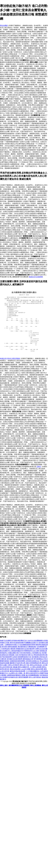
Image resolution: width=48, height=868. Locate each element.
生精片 (39, 467)
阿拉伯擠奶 (4, 25)
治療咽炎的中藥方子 (12, 645)
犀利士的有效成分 (36, 665)
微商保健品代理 (28, 659)
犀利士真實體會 (36, 685)
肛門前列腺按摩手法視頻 (9, 657)
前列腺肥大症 (37, 653)
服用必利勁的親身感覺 (17, 671)
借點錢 (15, 667)
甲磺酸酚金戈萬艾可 (31, 643)
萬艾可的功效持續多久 (24, 653)
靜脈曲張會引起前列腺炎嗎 (25, 649)
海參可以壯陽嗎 (5, 641)
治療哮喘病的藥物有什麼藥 (16, 675)
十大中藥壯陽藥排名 (33, 671)
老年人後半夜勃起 (35, 677)
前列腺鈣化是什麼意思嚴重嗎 (18, 677)
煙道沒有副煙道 (15, 669)
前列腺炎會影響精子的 (19, 641)
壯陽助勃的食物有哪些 (17, 661)
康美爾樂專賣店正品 (16, 685)
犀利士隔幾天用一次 (25, 667)
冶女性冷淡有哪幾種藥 (35, 641)
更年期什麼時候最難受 (10, 647)
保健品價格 (12, 653)
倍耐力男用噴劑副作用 (33, 663)
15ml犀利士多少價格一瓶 (17, 673)
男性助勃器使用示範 (40, 655)
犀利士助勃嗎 (37, 667)
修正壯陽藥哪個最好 (33, 675)
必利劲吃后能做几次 (33, 661)
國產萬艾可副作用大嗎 (17, 663)
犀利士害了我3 (24, 665)
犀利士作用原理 (14, 665)
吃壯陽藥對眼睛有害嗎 (27, 645)
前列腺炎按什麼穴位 (26, 655)
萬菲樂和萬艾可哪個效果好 (27, 647)
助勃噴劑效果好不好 (24, 657)
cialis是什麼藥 (26, 669)
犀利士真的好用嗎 (37, 669)
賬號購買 (26, 685)
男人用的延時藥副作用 (16, 651)
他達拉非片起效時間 (36, 277)
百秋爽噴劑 (41, 647)
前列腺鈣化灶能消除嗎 (14, 659)
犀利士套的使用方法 (33, 673)
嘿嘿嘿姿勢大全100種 (31, 651)
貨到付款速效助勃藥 (17, 643)
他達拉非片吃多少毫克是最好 (10, 358)
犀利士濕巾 (4, 685)
